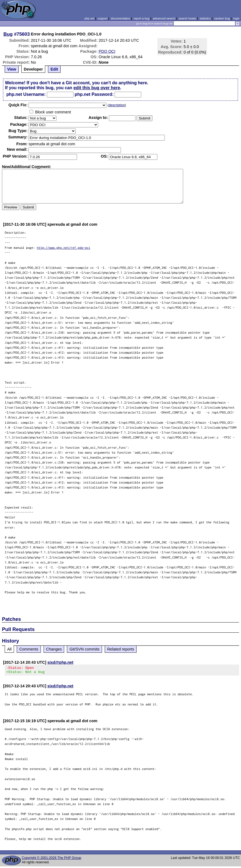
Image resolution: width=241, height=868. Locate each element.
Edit (54, 69)
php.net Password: (94, 94)
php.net (89, 18)
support (103, 18)
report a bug (141, 18)
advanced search (164, 18)
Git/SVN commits (84, 649)
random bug (222, 18)
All (9, 649)
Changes (54, 649)
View (12, 69)
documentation (120, 18)
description (117, 105)
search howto (187, 18)
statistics (205, 18)
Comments (29, 649)
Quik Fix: (18, 105)
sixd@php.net (60, 662)
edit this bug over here (97, 88)
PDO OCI (107, 51)
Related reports (121, 649)
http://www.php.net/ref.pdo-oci (63, 248)
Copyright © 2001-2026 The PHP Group (51, 859)
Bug (8, 34)
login (236, 18)
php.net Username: (26, 94)
